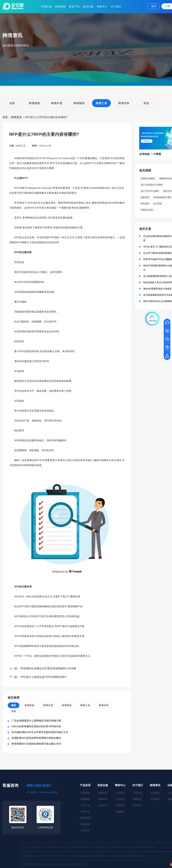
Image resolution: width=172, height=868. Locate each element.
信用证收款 (85, 818)
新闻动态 (138, 799)
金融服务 (120, 812)
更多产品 (74, 7)
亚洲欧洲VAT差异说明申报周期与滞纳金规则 (36, 738)
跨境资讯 (16, 117)
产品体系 (85, 785)
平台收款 (120, 799)
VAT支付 (85, 830)
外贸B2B (47, 7)
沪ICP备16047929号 (77, 864)
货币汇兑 (85, 805)
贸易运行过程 (147, 210)
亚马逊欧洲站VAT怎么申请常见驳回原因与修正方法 (40, 732)
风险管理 (103, 799)
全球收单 (85, 812)
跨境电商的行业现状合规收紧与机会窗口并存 (36, 744)
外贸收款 (120, 793)
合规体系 (103, 793)
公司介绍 (138, 793)
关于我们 (116, 7)
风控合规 (88, 7)
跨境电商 (60, 7)
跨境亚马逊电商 (148, 179)
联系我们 (138, 805)
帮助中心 (102, 7)
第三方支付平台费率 (150, 191)
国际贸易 (145, 197)
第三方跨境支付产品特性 (152, 185)
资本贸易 (145, 204)
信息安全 (103, 805)
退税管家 (85, 824)
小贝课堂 (155, 793)
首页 (5, 117)
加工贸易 (157, 204)
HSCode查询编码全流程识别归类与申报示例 (36, 726)
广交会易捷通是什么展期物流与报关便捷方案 (36, 721)
